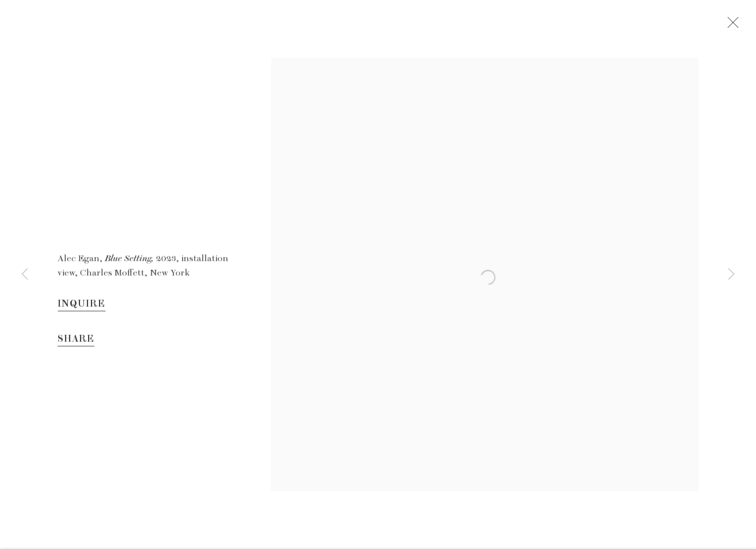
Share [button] (76, 344)
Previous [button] (25, 274)
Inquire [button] (81, 308)
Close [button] (740, 26)
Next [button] (731, 274)
